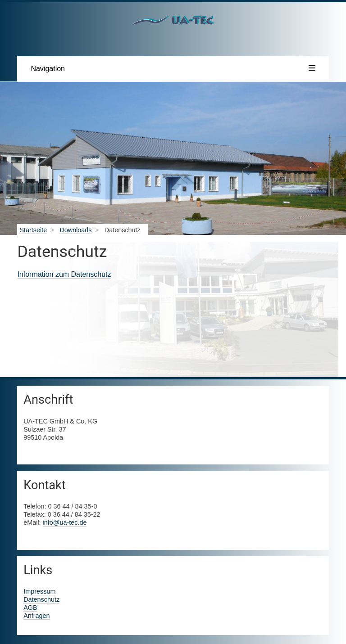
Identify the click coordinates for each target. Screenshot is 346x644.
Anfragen (36, 616)
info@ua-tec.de (65, 522)
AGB (30, 608)
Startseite (33, 230)
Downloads (75, 230)
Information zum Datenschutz (64, 274)
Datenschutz (41, 599)
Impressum (39, 591)
